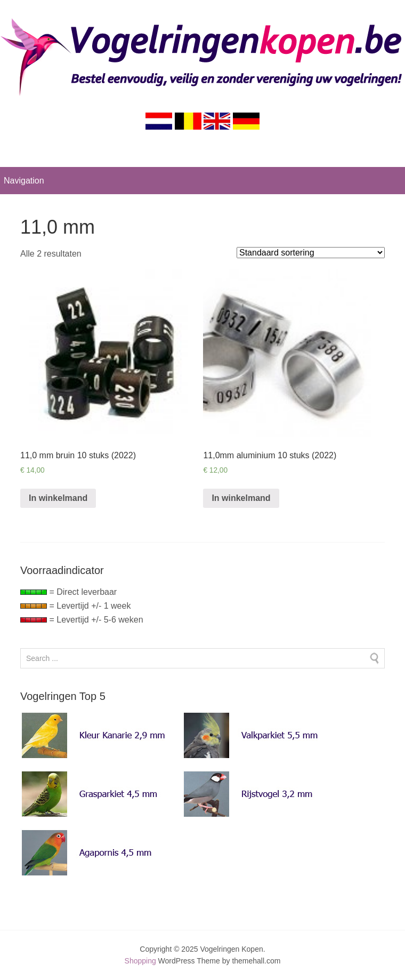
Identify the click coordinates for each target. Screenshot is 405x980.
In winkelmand (58, 498)
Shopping (140, 961)
